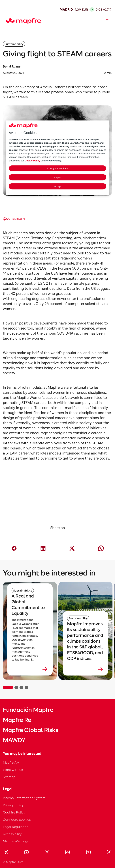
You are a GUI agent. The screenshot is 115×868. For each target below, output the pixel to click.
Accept (57, 186)
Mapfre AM (11, 762)
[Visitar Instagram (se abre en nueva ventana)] (47, 853)
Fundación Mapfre (28, 710)
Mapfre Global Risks (31, 730)
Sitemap (9, 777)
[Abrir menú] (107, 21)
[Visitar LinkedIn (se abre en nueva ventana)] (68, 853)
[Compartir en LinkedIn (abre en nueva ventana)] (43, 548)
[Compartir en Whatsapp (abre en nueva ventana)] (101, 548)
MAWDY (14, 740)
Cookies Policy (14, 812)
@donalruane (14, 218)
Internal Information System (24, 798)
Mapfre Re (17, 720)
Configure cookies (17, 820)
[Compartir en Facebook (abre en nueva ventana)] (14, 548)
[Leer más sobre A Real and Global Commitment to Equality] (30, 669)
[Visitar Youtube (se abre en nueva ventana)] (26, 853)
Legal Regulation (16, 827)
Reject (58, 177)
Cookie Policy (32, 161)
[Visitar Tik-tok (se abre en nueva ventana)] (109, 853)
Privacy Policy (13, 805)
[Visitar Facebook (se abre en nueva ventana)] (6, 853)
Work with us (13, 770)
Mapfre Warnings (16, 841)
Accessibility (12, 834)
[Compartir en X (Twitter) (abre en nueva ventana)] (72, 548)
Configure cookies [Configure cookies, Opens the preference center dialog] (57, 168)
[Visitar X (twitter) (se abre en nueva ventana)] (88, 853)
